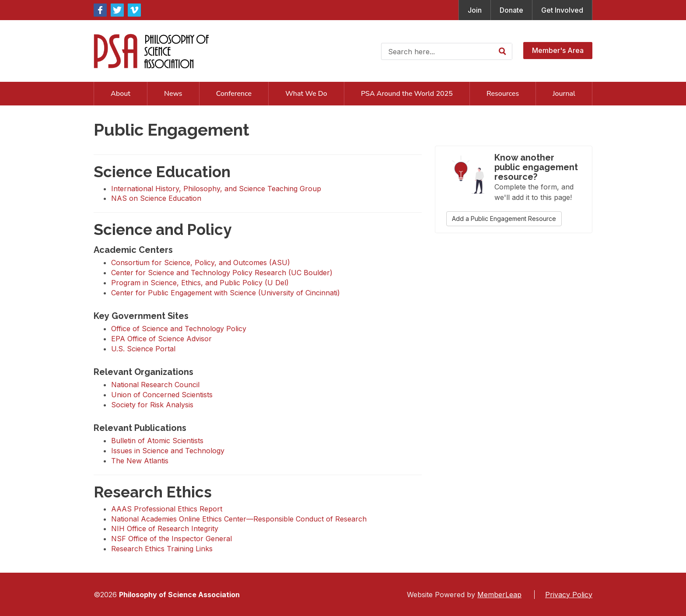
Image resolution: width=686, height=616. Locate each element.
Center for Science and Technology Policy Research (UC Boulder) (222, 273)
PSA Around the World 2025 (407, 94)
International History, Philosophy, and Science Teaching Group (216, 189)
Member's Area (558, 50)
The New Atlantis (140, 461)
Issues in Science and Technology (168, 451)
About (121, 94)
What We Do (306, 94)
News (173, 94)
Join (475, 10)
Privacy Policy (569, 595)
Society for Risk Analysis (152, 405)
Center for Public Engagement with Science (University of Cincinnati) (226, 293)
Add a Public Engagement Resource (504, 219)
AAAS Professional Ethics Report (167, 509)
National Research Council (155, 385)
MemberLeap (499, 595)
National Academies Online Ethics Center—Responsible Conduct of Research (239, 519)
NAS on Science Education (156, 198)
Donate (511, 10)
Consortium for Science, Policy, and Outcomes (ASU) (201, 262)
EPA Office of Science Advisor (161, 339)
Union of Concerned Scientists (162, 395)
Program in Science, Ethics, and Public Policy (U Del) (200, 283)
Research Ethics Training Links (162, 549)
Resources (503, 94)
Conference (234, 94)
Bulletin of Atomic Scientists (157, 441)
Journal (564, 94)
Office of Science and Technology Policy (179, 329)
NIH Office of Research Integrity (165, 528)
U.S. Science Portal (143, 349)
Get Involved (562, 10)
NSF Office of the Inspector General (171, 539)
